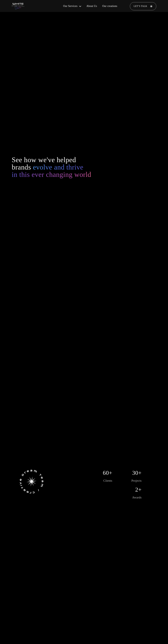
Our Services (72, 6)
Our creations (110, 6)
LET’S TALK (143, 6)
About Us (92, 6)
